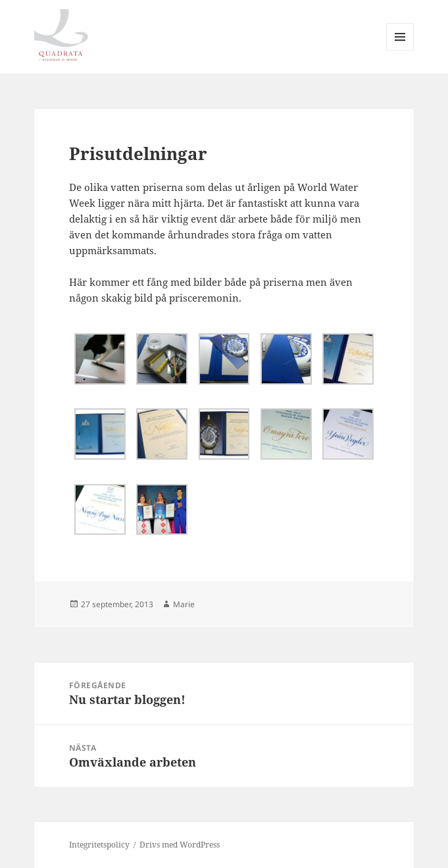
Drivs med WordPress (180, 845)
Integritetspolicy (99, 845)
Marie (184, 604)
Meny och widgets (400, 50)
